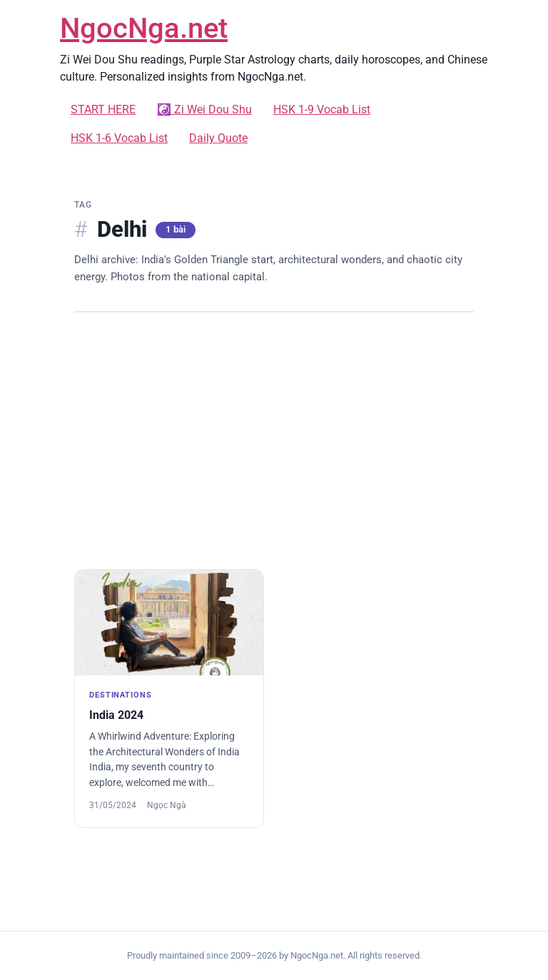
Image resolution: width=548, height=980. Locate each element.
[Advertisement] (274, 441)
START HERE (103, 109)
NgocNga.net (144, 28)
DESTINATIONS (121, 695)
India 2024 (116, 715)
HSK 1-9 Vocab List (322, 109)
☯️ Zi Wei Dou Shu (204, 109)
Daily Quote (218, 138)
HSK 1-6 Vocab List (119, 138)
